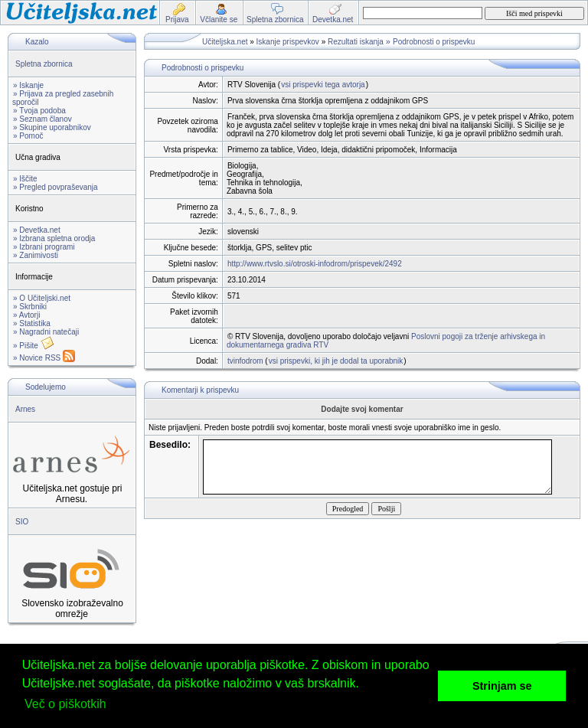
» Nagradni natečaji (46, 332)
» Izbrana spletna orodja (54, 238)
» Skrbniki (30, 307)
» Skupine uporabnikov (52, 127)
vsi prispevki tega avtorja (323, 85)
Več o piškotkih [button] (65, 704)
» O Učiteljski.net (42, 298)
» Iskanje (28, 85)
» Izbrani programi (44, 247)
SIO (22, 522)
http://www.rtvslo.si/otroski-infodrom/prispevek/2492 (315, 264)
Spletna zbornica (44, 64)
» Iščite (25, 179)
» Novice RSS (44, 358)
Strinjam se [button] (502, 686)
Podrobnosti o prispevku (434, 42)
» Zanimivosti (36, 255)
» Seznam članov (42, 119)
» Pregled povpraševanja (56, 187)
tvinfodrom (245, 361)
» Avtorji (26, 315)
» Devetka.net (37, 230)
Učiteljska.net (225, 42)
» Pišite (34, 346)
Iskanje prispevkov (288, 42)
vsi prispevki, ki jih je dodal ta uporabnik (336, 361)
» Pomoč (28, 136)
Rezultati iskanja (356, 42)
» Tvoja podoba (39, 111)
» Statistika (32, 323)
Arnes (25, 409)
